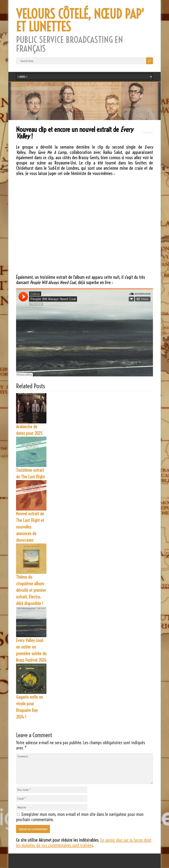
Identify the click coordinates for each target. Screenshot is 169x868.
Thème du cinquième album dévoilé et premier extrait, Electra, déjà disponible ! (31, 590)
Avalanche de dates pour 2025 (29, 430)
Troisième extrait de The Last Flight (30, 473)
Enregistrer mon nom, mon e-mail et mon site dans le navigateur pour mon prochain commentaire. (80, 817)
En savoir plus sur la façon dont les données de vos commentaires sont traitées (84, 843)
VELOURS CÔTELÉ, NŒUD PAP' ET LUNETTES (80, 20)
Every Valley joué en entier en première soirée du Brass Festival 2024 (31, 650)
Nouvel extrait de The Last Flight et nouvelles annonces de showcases (30, 527)
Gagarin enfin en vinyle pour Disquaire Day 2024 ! (29, 707)
